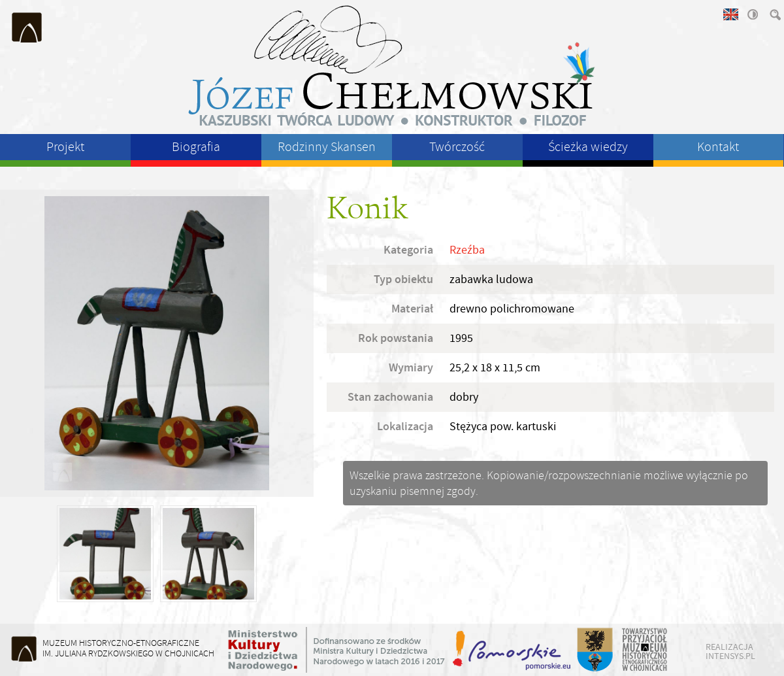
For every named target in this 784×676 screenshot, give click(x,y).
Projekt (65, 147)
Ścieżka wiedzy (588, 147)
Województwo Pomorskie (513, 650)
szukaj (774, 14)
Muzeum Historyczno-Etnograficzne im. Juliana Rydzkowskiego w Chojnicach (27, 27)
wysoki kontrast (752, 14)
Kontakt (718, 147)
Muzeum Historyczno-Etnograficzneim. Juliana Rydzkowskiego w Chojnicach (128, 648)
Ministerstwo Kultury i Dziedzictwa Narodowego (336, 650)
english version (730, 14)
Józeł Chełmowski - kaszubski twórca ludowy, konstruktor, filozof (392, 65)
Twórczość (457, 147)
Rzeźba (467, 250)
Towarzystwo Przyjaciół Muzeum (645, 650)
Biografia (196, 147)
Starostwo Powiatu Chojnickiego (594, 650)
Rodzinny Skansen (327, 147)
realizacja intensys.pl (730, 651)
